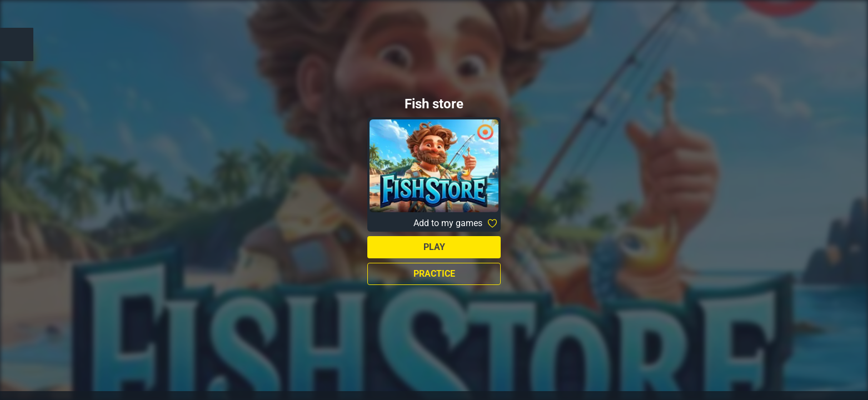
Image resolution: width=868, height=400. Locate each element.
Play (434, 247)
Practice (434, 274)
